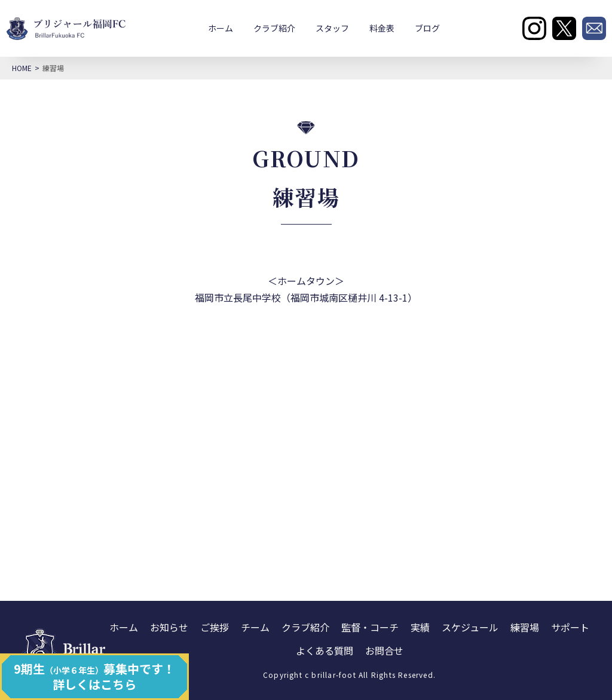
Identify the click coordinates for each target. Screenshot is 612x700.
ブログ (427, 28)
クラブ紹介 (274, 28)
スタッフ (332, 28)
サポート (570, 627)
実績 (420, 627)
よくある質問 (325, 650)
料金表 (382, 28)
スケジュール (470, 627)
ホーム (221, 28)
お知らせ (169, 627)
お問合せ (384, 650)
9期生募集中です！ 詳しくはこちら (94, 676)
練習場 (525, 627)
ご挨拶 (215, 627)
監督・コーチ (370, 627)
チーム (255, 627)
